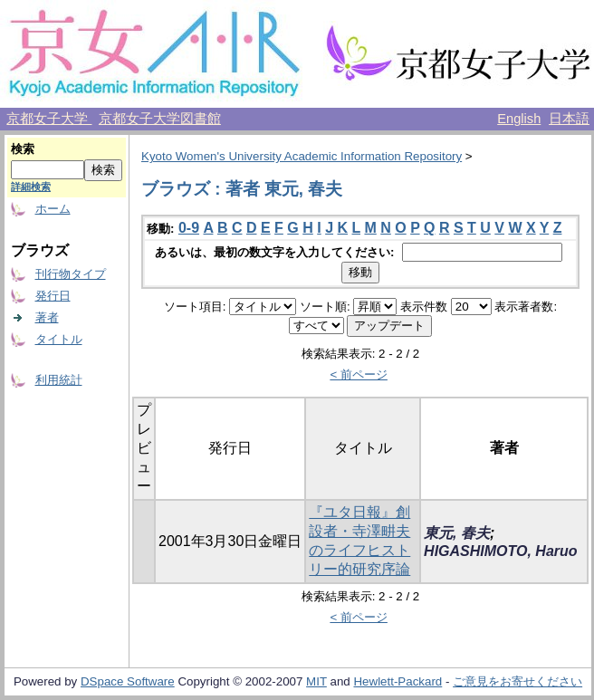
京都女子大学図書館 (160, 119)
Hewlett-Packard (398, 681)
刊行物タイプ (71, 274)
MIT (316, 681)
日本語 (569, 119)
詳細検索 (31, 187)
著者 (47, 317)
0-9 (189, 228)
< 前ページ (359, 374)
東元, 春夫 (457, 533)
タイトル (59, 339)
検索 (23, 149)
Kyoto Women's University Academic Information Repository (302, 156)
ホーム (53, 209)
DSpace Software (128, 681)
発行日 (53, 296)
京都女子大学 (49, 119)
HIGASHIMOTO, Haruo (501, 551)
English (519, 119)
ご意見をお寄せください (517, 681)
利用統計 (59, 380)
